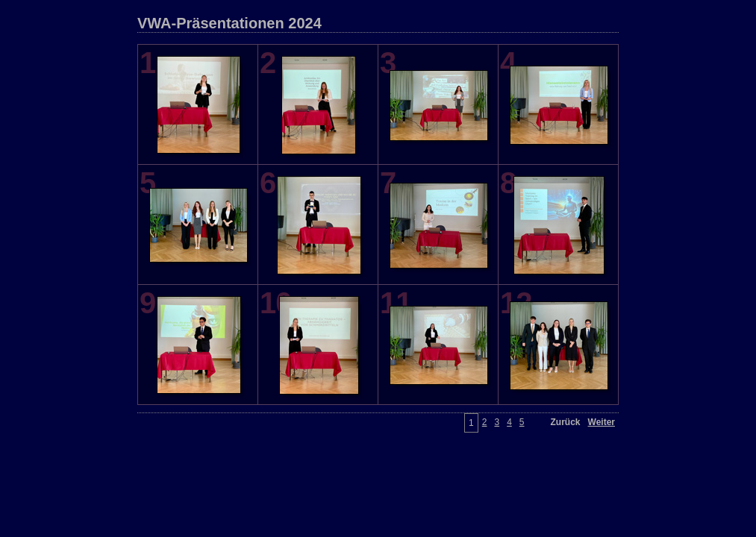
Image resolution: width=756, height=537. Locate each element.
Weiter (602, 422)
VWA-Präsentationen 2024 (229, 23)
